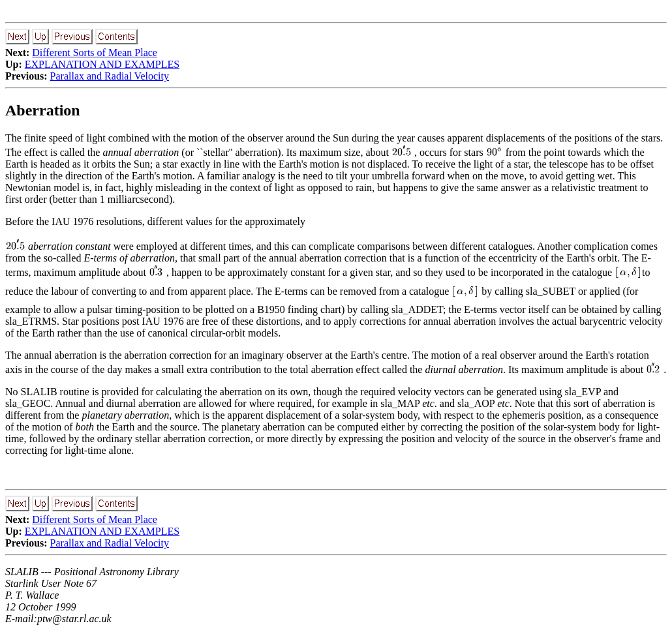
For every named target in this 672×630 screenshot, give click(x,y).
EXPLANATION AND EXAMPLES (102, 64)
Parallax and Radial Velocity (110, 76)
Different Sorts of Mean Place (95, 52)
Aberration (43, 110)
